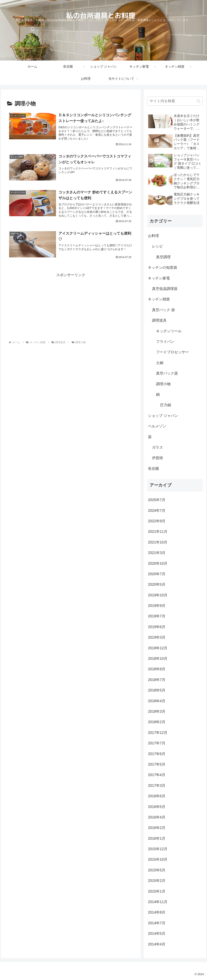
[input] (175, 101)
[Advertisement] (71, 306)
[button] (199, 101)
